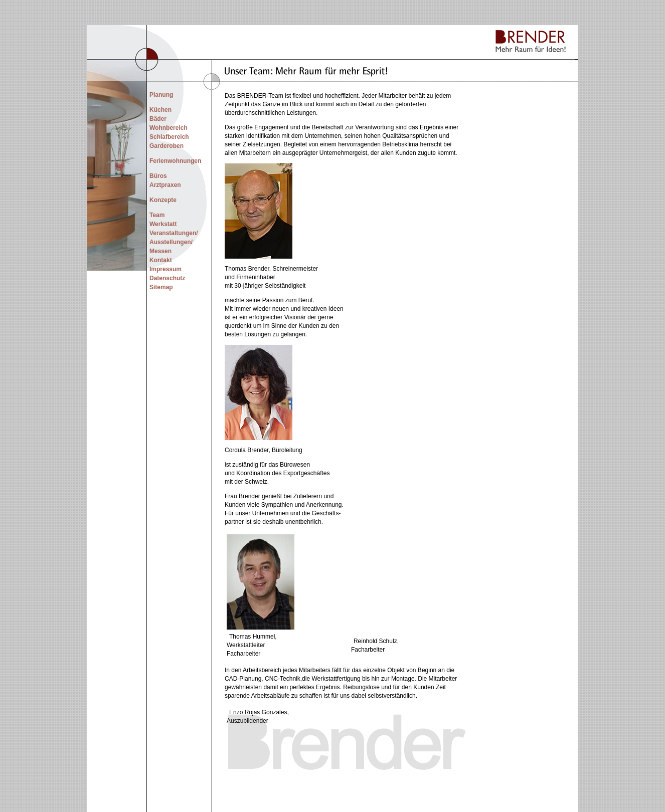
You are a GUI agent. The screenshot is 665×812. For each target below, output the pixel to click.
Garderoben (167, 146)
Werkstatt (163, 224)
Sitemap (161, 287)
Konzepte (163, 200)
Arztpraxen (165, 185)
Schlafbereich (169, 137)
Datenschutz (167, 278)
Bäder (158, 119)
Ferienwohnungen (175, 161)
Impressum (165, 269)
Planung (161, 95)
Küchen (160, 110)
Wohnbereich (169, 128)
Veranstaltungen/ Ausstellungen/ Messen (174, 242)
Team (157, 215)
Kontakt (161, 260)
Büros (158, 176)
